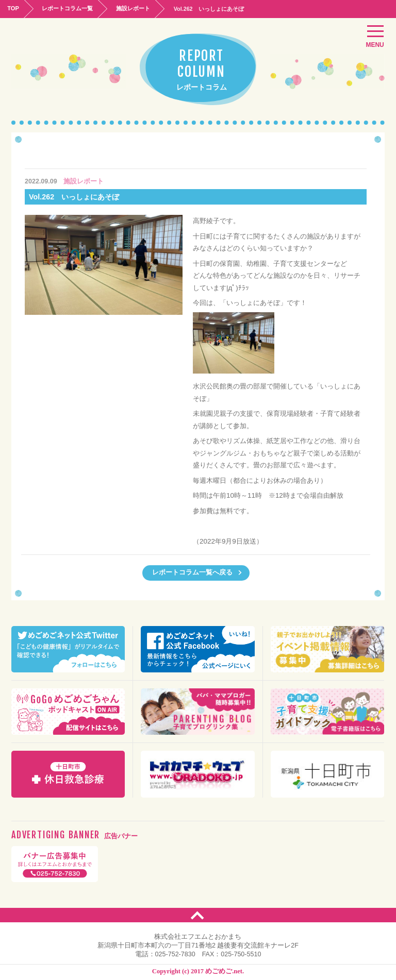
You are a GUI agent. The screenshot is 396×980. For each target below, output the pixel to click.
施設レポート (137, 8)
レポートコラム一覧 (70, 8)
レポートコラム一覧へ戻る (197, 572)
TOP (14, 8)
